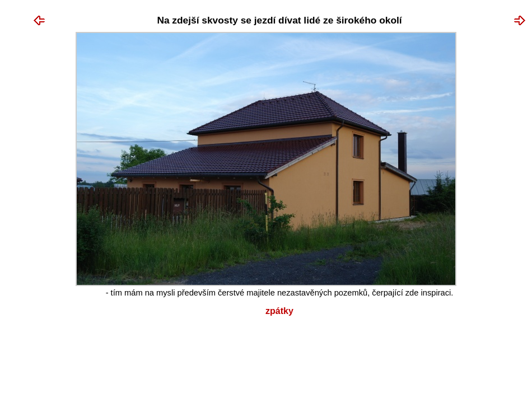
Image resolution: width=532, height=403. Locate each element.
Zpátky (279, 311)
